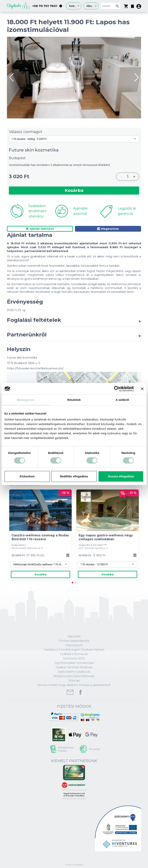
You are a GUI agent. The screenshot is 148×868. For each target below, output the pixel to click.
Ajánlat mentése (40, 229)
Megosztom (108, 229)
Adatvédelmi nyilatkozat (74, 672)
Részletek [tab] (74, 400)
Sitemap (74, 681)
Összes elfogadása (121, 476)
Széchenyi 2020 (74, 658)
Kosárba (74, 190)
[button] (132, 6)
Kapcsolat (74, 636)
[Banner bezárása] (142, 389)
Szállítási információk (74, 654)
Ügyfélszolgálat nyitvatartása (74, 663)
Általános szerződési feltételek (74, 676)
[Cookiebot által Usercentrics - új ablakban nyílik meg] (117, 389)
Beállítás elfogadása (74, 476)
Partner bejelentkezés (74, 641)
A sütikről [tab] (122, 400)
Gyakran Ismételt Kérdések (74, 667)
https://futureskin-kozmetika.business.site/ (35, 368)
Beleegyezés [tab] (26, 400)
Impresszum (74, 645)
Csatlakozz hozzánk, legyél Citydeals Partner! (74, 650)
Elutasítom (27, 476)
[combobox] (74, 6)
